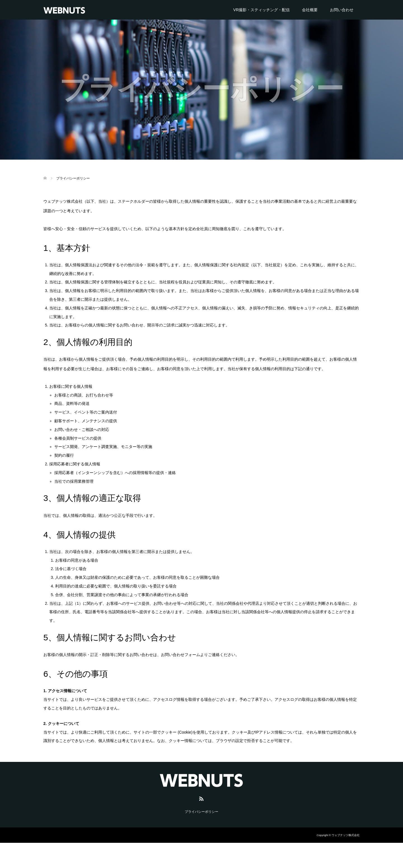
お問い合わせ (342, 10)
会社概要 (310, 10)
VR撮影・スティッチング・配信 (262, 10)
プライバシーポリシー (201, 812)
